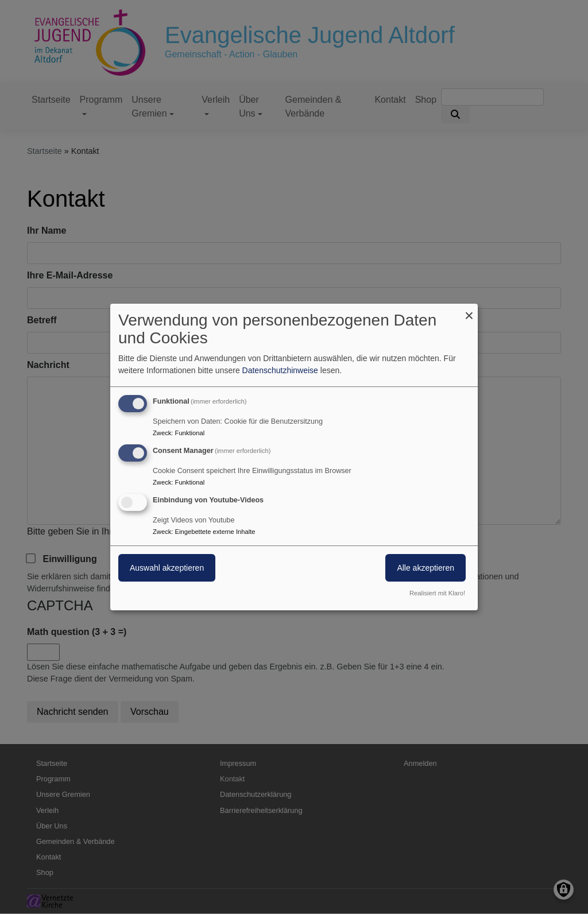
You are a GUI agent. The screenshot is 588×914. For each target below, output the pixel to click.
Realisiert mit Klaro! (437, 593)
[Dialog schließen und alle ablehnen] (469, 311)
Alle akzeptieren (425, 568)
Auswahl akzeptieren (167, 568)
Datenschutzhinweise (280, 370)
